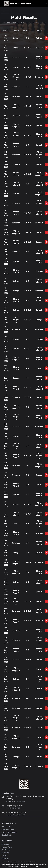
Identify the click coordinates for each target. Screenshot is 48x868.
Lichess (4, 856)
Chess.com (5, 853)
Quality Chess (6, 826)
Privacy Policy (33, 866)
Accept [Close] (43, 864)
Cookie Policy (21, 866)
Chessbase (5, 858)
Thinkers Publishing (8, 829)
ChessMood (6, 850)
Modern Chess (7, 847)
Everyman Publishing (9, 832)
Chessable (5, 844)
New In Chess (6, 835)
